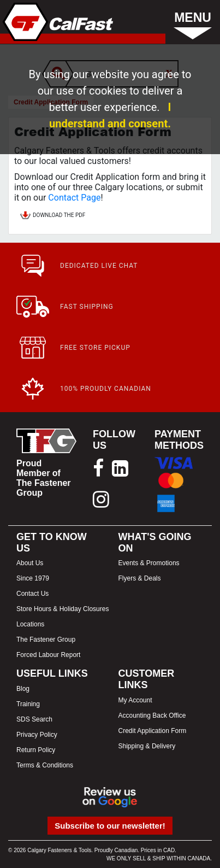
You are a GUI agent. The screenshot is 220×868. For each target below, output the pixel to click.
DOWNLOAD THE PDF (52, 216)
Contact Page (74, 198)
